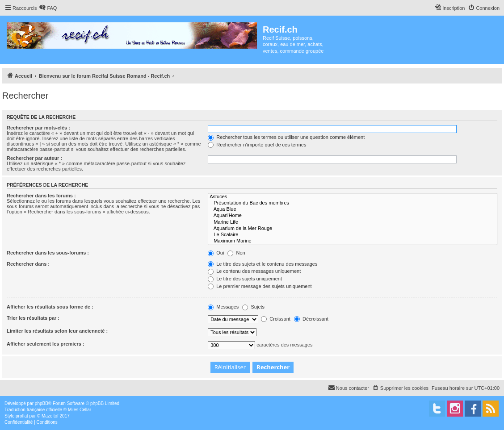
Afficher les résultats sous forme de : (50, 307)
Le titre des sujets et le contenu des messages (262, 264)
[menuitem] (48, 8)
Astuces (353, 197)
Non (236, 253)
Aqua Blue (353, 209)
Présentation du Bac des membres (353, 203)
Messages (223, 307)
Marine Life (353, 222)
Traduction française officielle (33, 410)
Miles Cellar (80, 410)
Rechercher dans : (28, 264)
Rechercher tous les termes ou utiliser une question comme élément (286, 137)
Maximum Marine (353, 241)
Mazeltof (50, 416)
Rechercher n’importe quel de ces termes (257, 145)
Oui (216, 253)
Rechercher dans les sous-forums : (48, 253)
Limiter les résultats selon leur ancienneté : (57, 331)
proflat (22, 416)
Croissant (276, 319)
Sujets (253, 307)
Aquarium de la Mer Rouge (353, 229)
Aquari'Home (353, 216)
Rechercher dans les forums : (41, 196)
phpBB (42, 403)
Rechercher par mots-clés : (38, 128)
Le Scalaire (353, 235)
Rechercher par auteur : (34, 158)
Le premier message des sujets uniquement (260, 286)
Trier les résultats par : (33, 318)
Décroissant (311, 319)
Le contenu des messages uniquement (254, 271)
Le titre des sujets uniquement (245, 279)
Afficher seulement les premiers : (46, 344)
